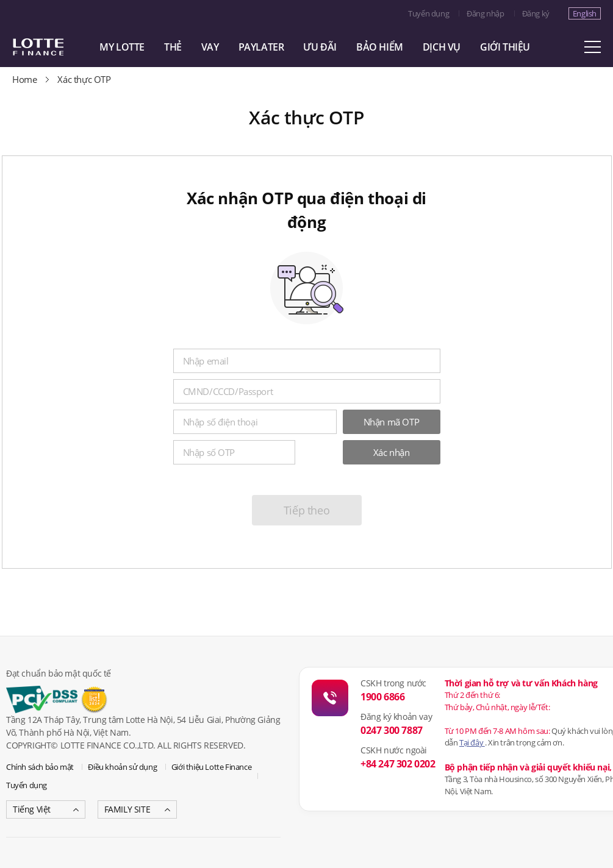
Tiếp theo (306, 510)
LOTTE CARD (55, 47)
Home (24, 79)
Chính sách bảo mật (40, 767)
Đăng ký (536, 13)
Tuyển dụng (428, 13)
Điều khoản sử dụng (122, 767)
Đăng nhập (485, 13)
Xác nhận (392, 452)
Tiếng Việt (32, 809)
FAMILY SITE (127, 809)
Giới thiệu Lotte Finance (211, 767)
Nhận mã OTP (392, 422)
